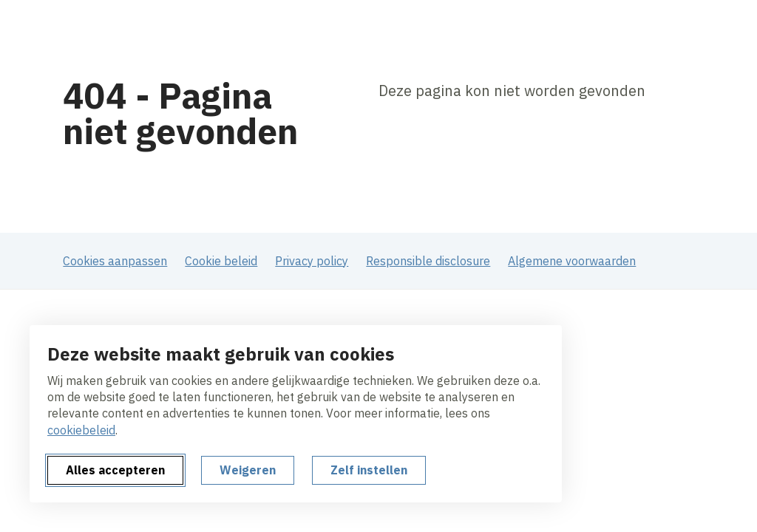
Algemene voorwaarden (572, 261)
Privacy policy (312, 261)
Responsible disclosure (428, 261)
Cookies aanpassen (115, 261)
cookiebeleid (81, 430)
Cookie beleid (221, 261)
